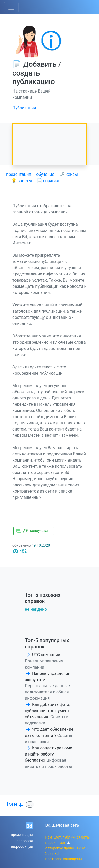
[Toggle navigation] (11, 7)
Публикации (24, 108)
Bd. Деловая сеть (62, 825)
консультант (33, 531)
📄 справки (48, 181)
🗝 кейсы (69, 174)
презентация (19, 174)
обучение (45, 174)
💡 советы (22, 181)
